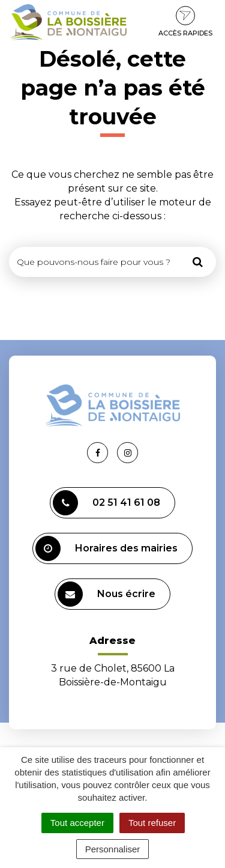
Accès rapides (185, 22)
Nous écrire (106, 594)
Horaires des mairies (106, 548)
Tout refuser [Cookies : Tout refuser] (152, 823)
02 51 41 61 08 (106, 503)
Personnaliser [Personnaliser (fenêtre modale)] (113, 849)
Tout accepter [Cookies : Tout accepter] (77, 823)
